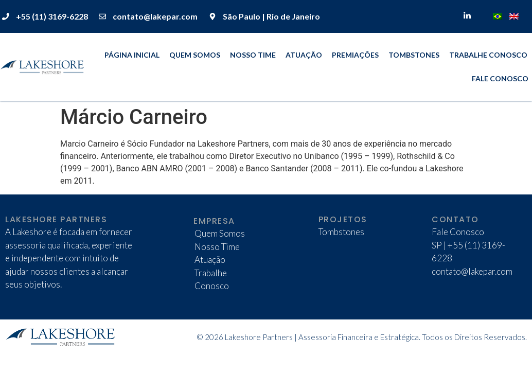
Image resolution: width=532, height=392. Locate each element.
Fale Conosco (500, 78)
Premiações (355, 55)
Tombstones (414, 55)
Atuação (304, 55)
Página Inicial (132, 55)
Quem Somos (195, 55)
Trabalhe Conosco (488, 55)
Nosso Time (253, 55)
